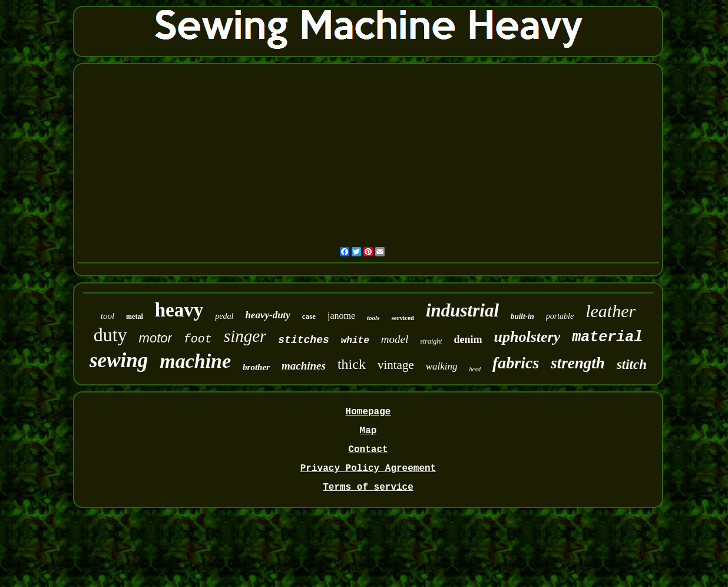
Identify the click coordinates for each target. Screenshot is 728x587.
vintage (396, 365)
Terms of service (368, 487)
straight (431, 341)
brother (256, 367)
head (475, 369)
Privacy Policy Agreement (368, 469)
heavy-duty (267, 315)
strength (578, 363)
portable (560, 316)
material (607, 337)
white (355, 341)
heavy (179, 310)
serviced (402, 318)
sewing (119, 360)
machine (195, 361)
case (309, 316)
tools (373, 318)
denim (468, 339)
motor (155, 338)
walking (442, 366)
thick (352, 364)
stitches (303, 340)
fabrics (516, 363)
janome (341, 316)
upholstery (527, 337)
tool (107, 316)
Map (368, 431)
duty (110, 335)
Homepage (368, 412)
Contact (368, 450)
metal (135, 316)
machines (304, 366)
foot (198, 339)
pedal (224, 316)
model (395, 339)
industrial (462, 310)
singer (245, 336)
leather (610, 311)
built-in (522, 316)
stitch (632, 365)
